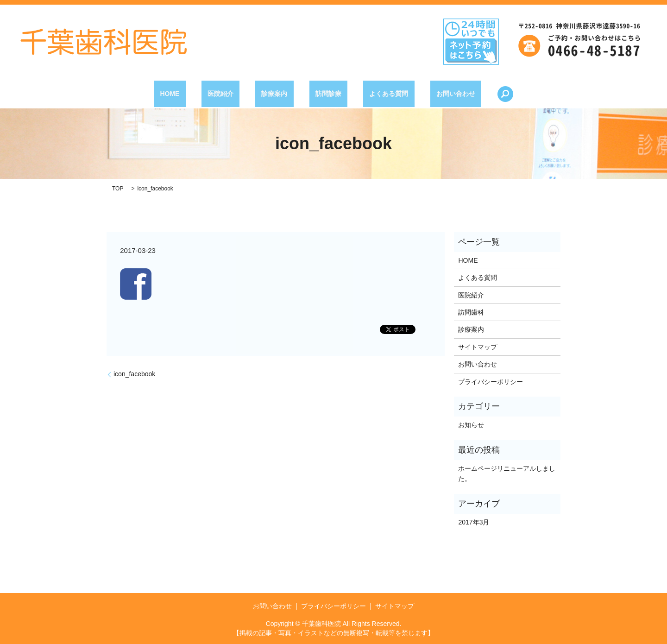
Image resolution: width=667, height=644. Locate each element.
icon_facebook (134, 374)
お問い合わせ (425, 94)
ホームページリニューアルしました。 (507, 474)
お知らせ (471, 425)
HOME (201, 94)
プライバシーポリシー (491, 382)
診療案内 (281, 94)
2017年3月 (474, 522)
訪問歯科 (471, 312)
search (468, 94)
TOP (118, 189)
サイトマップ (478, 347)
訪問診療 (322, 94)
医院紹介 (239, 94)
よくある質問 (370, 94)
